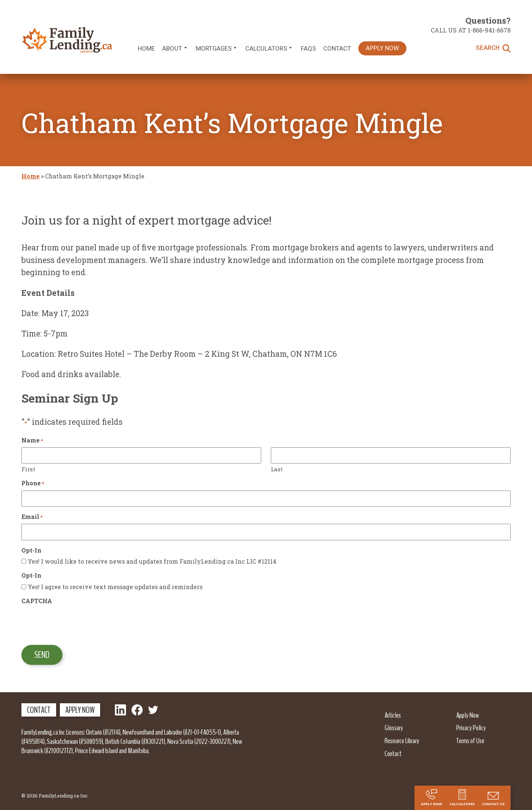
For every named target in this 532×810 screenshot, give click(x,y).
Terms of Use (470, 741)
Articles (393, 715)
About (175, 48)
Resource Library (402, 741)
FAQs (308, 48)
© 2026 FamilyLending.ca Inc (54, 796)
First (28, 469)
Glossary (394, 728)
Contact (337, 48)
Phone (33, 483)
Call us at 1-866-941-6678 (471, 30)
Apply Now (382, 48)
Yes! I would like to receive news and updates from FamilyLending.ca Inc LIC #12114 (152, 561)
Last (277, 469)
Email (32, 517)
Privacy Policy (471, 728)
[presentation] (78, 622)
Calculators (269, 48)
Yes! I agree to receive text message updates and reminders (115, 587)
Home (146, 48)
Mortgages (217, 48)
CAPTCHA (37, 601)
